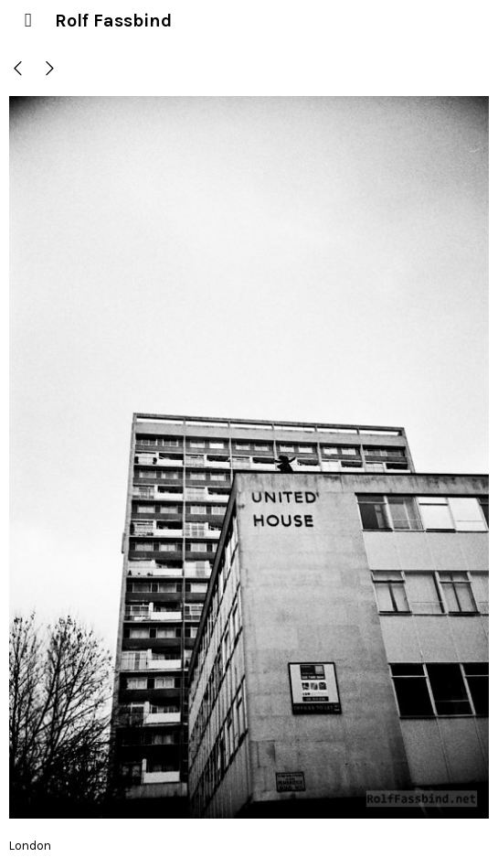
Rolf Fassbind (113, 21)
